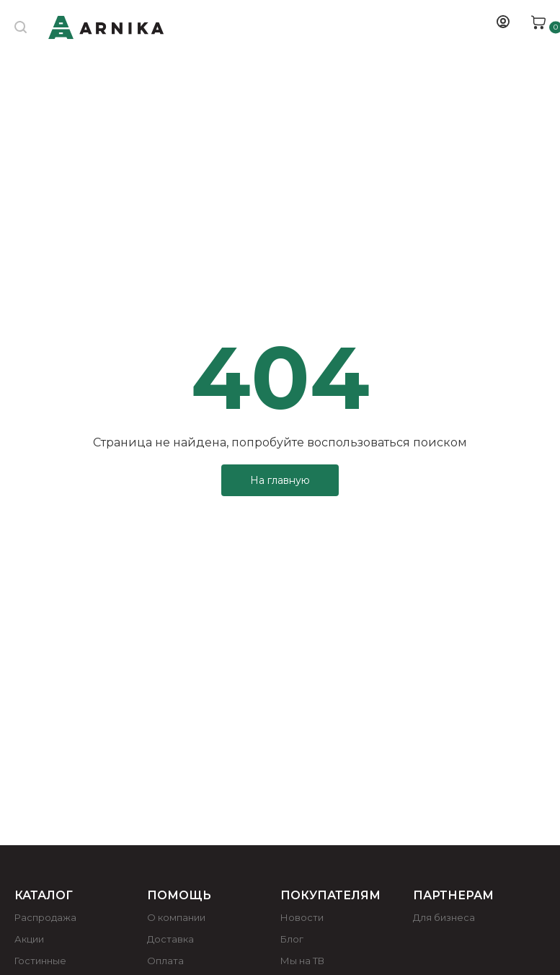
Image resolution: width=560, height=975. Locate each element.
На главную (280, 480)
